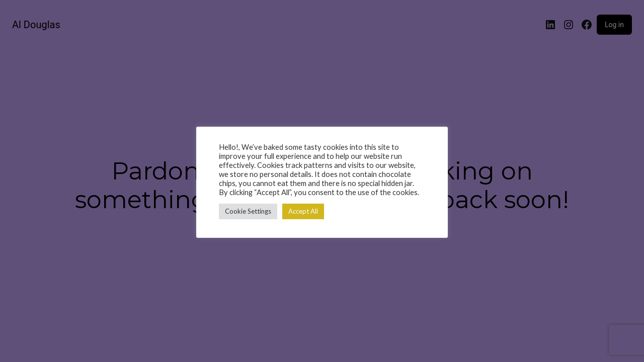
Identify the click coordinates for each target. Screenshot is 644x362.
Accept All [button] (303, 211)
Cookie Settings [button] (248, 211)
